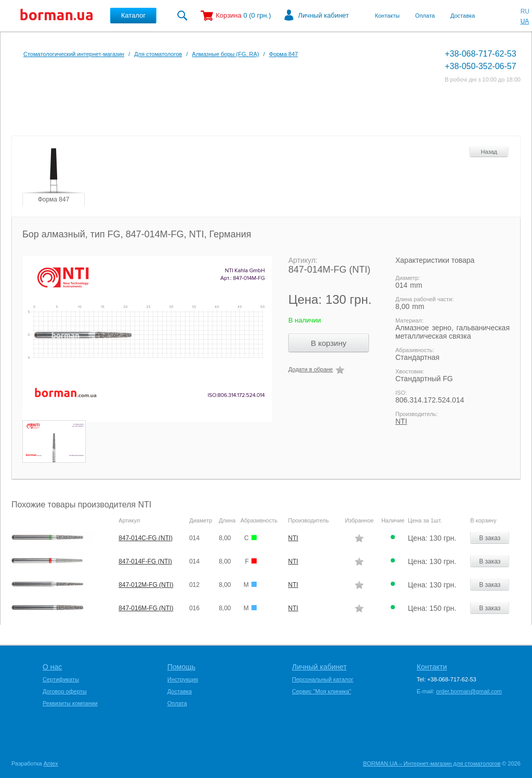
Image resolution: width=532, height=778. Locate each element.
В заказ (490, 538)
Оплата (425, 16)
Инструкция (183, 679)
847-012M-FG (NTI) (146, 585)
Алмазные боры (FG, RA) (226, 54)
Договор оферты (65, 691)
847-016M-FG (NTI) (146, 608)
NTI (401, 421)
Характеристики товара (435, 260)
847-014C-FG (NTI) (145, 538)
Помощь (181, 667)
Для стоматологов (158, 54)
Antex (51, 763)
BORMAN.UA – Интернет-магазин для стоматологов (432, 763)
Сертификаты (61, 679)
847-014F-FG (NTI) (145, 561)
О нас (52, 667)
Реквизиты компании (70, 703)
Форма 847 (284, 54)
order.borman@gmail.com (469, 691)
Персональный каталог (323, 679)
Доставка (463, 16)
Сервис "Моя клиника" (322, 691)
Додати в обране (311, 369)
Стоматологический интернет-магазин (74, 54)
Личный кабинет (324, 15)
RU (525, 11)
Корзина (229, 15)
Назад (489, 152)
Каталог (133, 15)
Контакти (432, 667)
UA (525, 21)
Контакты (388, 16)
